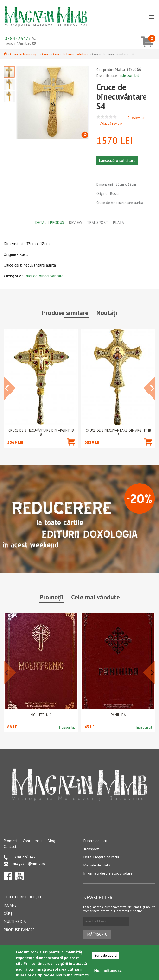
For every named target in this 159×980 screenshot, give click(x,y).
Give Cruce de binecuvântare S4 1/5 (99, 117)
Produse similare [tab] (65, 313)
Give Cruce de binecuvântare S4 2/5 (103, 117)
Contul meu (32, 841)
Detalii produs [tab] (50, 222)
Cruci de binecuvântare (71, 54)
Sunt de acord (106, 955)
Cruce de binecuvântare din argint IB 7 (118, 433)
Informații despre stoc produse (108, 873)
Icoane (10, 905)
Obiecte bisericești (24, 54)
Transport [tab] (97, 222)
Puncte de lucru (96, 841)
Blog (51, 841)
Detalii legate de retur (101, 857)
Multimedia (15, 921)
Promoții (10, 841)
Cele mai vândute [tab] (95, 597)
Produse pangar (19, 930)
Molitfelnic (41, 715)
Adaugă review (111, 123)
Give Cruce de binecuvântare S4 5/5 (115, 117)
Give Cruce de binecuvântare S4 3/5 (107, 117)
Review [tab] (75, 222)
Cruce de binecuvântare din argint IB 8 (41, 433)
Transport (91, 849)
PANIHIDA (118, 715)
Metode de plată (97, 865)
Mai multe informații (73, 975)
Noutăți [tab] (107, 313)
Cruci (46, 54)
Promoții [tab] (51, 597)
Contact (10, 846)
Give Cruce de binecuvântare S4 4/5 (111, 117)
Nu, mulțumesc (108, 971)
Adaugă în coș (71, 449)
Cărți (9, 913)
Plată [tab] (118, 222)
